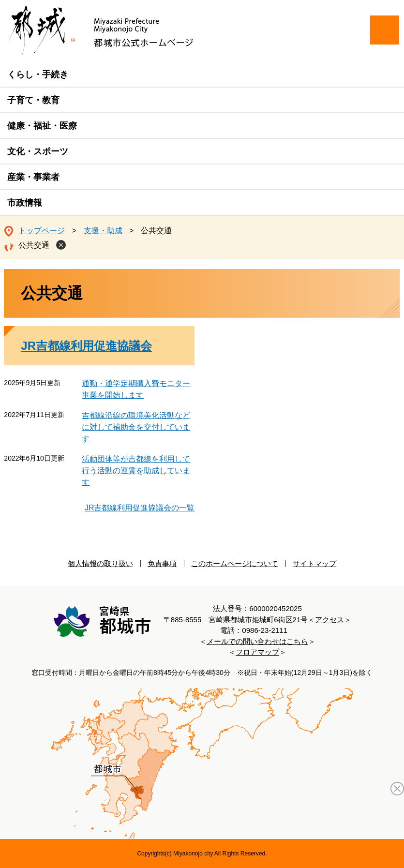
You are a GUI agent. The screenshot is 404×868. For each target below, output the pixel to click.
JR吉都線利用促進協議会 (86, 346)
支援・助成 (103, 231)
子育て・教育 (33, 100)
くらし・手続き (38, 75)
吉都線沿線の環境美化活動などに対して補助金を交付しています (136, 427)
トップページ (42, 231)
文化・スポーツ (38, 151)
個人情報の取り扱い (100, 563)
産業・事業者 (33, 177)
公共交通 (34, 245)
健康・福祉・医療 (42, 126)
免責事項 (162, 563)
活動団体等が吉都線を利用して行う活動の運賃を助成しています (136, 471)
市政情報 (25, 203)
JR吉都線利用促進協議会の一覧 (140, 508)
